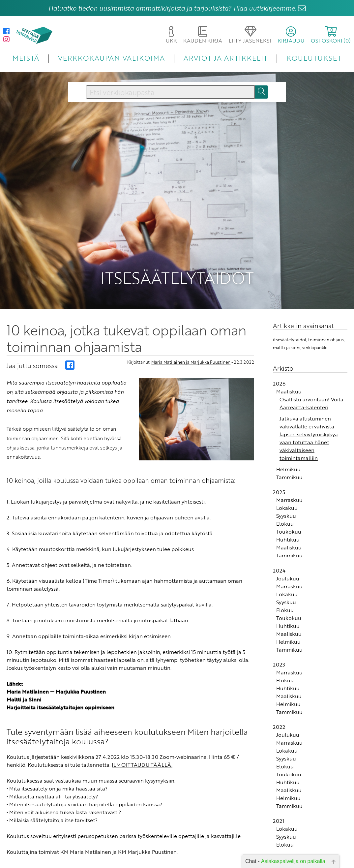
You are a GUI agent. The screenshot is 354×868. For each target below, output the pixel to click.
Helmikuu (288, 438)
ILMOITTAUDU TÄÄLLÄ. (142, 733)
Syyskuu (286, 485)
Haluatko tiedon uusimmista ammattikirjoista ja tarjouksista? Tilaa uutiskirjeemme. (172, 8)
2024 (279, 539)
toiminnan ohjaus (326, 309)
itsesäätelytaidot (290, 309)
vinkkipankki (315, 316)
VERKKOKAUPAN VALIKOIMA (111, 58)
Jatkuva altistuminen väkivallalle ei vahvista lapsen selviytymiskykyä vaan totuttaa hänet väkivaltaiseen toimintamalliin (309, 407)
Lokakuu (287, 477)
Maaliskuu (289, 360)
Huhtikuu (288, 509)
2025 (279, 461)
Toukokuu (289, 501)
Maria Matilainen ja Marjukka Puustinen (191, 331)
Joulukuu (288, 547)
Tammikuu (289, 446)
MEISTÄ (26, 58)
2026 (279, 353)
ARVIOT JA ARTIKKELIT (226, 58)
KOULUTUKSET (314, 58)
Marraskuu (289, 469)
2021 (279, 790)
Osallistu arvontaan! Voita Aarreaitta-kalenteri (311, 372)
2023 (279, 634)
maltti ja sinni (287, 316)
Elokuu (285, 493)
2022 (279, 696)
